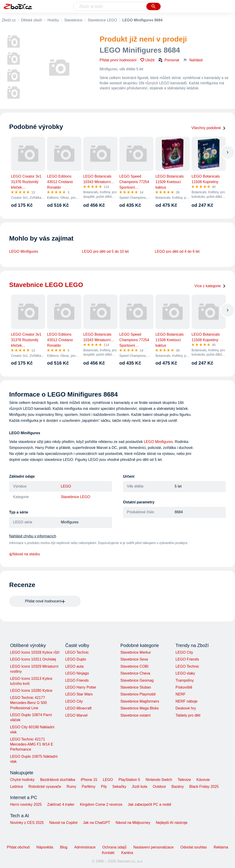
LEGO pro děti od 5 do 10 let (105, 251)
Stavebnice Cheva (135, 673)
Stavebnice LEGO (102, 20)
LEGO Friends (77, 680)
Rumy (71, 787)
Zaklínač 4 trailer (61, 804)
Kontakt (108, 853)
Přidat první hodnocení (118, 60)
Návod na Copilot (63, 823)
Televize (184, 780)
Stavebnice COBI (134, 666)
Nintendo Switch (159, 780)
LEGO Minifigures (24, 251)
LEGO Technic (77, 652)
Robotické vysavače (45, 787)
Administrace (85, 847)
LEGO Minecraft (78, 708)
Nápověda (45, 847)
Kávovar (203, 780)
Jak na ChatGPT (96, 823)
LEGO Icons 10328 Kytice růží (35, 652)
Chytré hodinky (22, 780)
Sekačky (119, 787)
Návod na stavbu (25, 554)
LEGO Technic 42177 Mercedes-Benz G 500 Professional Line (28, 703)
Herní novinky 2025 (26, 804)
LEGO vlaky (185, 673)
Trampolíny (185, 680)
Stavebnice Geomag (137, 680)
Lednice (17, 787)
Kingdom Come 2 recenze (101, 804)
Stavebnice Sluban (136, 687)
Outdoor (159, 787)
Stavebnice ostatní (135, 715)
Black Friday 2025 (204, 787)
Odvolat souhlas (194, 847)
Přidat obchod (18, 847)
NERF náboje (187, 701)
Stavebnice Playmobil (138, 694)
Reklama (221, 847)
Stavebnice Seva (134, 659)
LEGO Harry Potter (81, 687)
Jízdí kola (140, 787)
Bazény (178, 787)
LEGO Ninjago (77, 673)
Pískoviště (184, 687)
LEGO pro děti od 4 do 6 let (177, 251)
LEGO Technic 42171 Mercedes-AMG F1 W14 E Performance (32, 744)
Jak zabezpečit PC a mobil (150, 804)
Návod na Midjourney (133, 823)
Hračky (53, 20)
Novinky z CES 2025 (27, 823)
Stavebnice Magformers (140, 701)
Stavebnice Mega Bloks (139, 708)
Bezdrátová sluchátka (58, 780)
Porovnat (169, 60)
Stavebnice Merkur (136, 652)
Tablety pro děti (188, 715)
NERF (181, 694)
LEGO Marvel (76, 715)
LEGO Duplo (76, 659)
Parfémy (89, 787)
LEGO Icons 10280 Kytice (31, 691)
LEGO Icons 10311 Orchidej (33, 659)
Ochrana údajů (114, 847)
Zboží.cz (9, 20)
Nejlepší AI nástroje (172, 823)
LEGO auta (74, 666)
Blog (64, 847)
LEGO (66, 486)
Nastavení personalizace (153, 847)
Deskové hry (186, 708)
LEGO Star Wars (79, 694)
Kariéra (127, 853)
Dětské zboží (31, 20)
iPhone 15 (89, 780)
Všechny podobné (209, 128)
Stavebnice (73, 20)
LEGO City (74, 701)
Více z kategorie (210, 286)
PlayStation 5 (129, 780)
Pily (104, 787)
